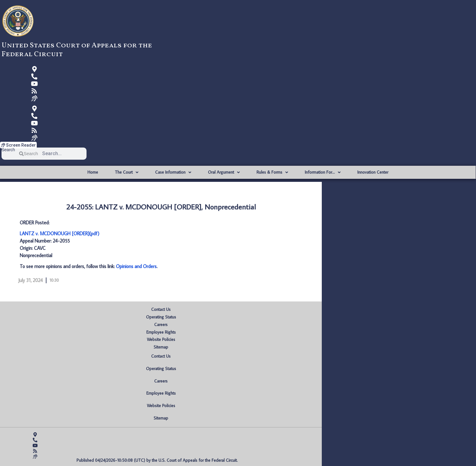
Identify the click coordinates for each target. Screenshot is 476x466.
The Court (127, 172)
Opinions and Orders (136, 266)
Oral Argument (224, 172)
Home (93, 172)
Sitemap (161, 347)
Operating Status (161, 317)
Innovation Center (373, 172)
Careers (161, 325)
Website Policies (161, 339)
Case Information (173, 172)
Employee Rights (161, 332)
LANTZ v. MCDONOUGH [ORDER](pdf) (59, 233)
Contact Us (161, 309)
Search (8, 150)
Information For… (323, 172)
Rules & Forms (272, 172)
